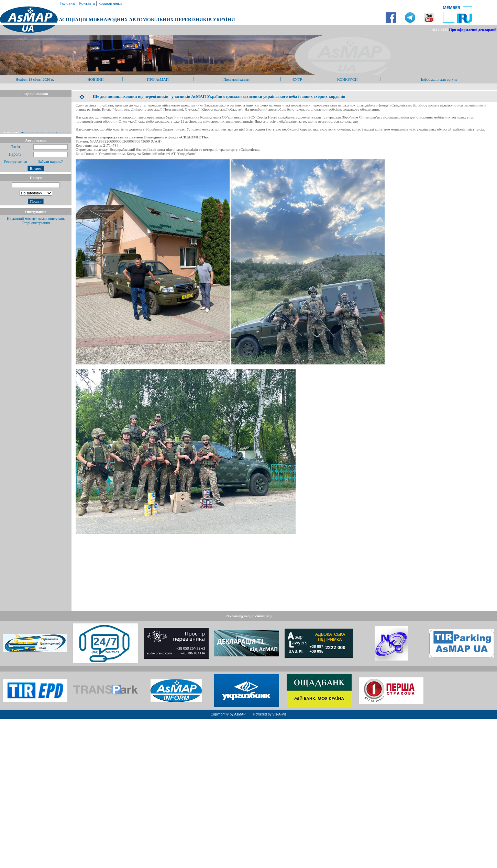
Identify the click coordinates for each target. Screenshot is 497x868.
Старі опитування (36, 223)
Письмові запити (237, 79)
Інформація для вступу (439, 79)
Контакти (87, 3)
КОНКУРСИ (347, 79)
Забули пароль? (51, 161)
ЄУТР (297, 79)
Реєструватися (15, 161)
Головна (67, 3)
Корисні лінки (109, 3)
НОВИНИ (95, 79)
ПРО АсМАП (158, 79)
